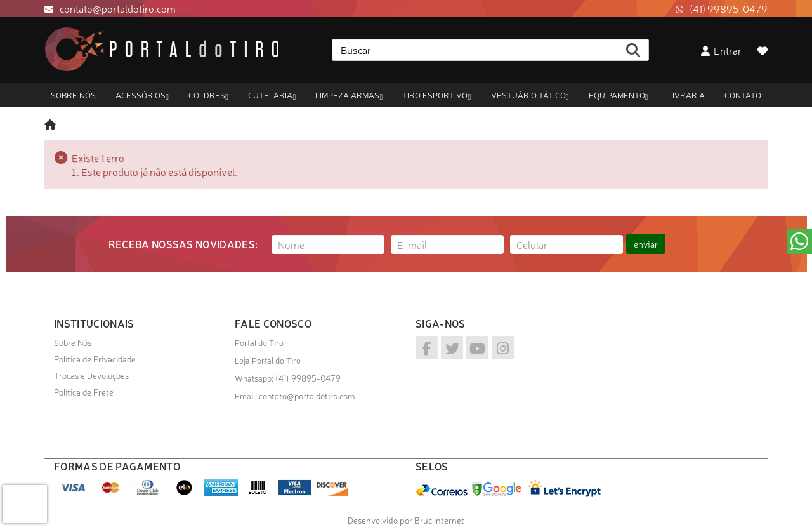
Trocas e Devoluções (91, 375)
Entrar (721, 50)
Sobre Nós (73, 342)
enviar (646, 244)
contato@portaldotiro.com (118, 8)
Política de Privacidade (95, 359)
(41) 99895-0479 (729, 8)
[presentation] (25, 504)
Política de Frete (84, 392)
